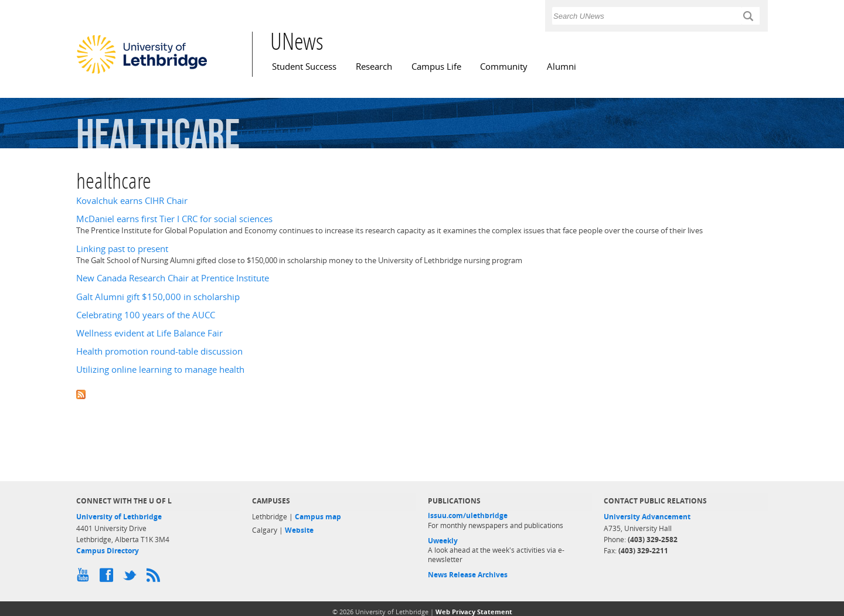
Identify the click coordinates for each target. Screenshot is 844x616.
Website (299, 530)
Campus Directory (108, 551)
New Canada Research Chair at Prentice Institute (173, 278)
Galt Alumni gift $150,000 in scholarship (158, 297)
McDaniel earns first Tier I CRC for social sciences (174, 219)
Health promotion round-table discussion (159, 351)
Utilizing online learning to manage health (160, 370)
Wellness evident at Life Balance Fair (149, 333)
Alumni (561, 67)
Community (504, 67)
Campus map (318, 517)
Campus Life (436, 67)
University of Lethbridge (119, 517)
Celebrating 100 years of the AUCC (146, 315)
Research (374, 67)
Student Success (304, 67)
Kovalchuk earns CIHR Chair (132, 201)
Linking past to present (122, 249)
